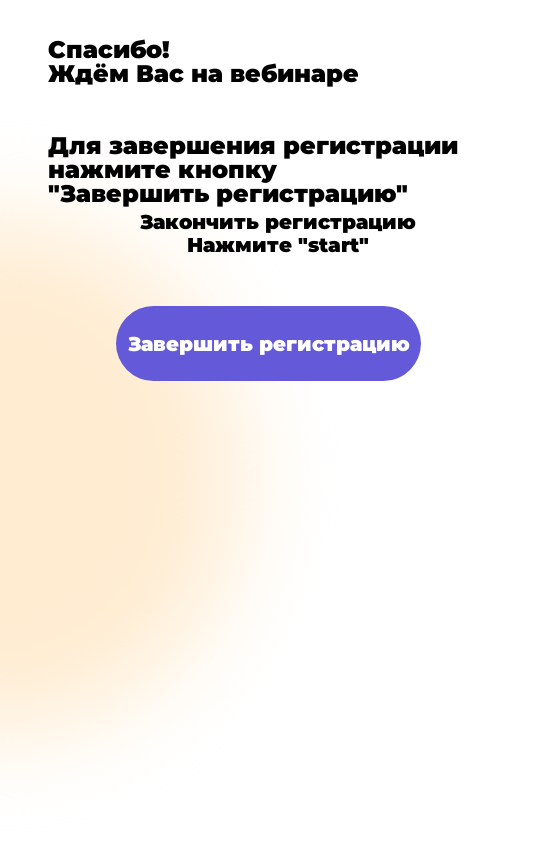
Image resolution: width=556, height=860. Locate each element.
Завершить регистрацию (269, 344)
